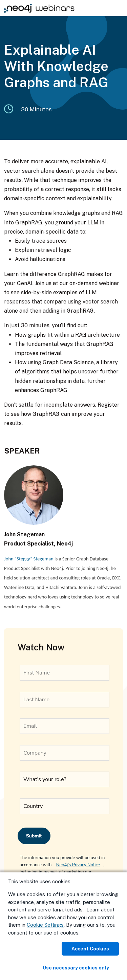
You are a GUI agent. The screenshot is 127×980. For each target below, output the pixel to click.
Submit (34, 836)
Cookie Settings (45, 925)
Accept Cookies (90, 949)
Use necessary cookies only (76, 968)
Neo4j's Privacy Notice (78, 865)
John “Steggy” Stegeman (29, 559)
